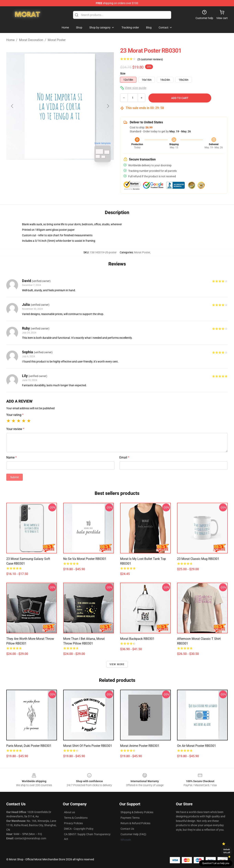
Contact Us (127, 829)
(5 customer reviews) (150, 59)
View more (117, 664)
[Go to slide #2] (70, 174)
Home (10, 40)
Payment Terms (130, 818)
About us (69, 812)
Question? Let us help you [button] (216, 863)
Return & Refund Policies (135, 823)
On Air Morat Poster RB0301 (197, 746)
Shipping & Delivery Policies (137, 812)
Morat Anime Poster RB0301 (140, 746)
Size (123, 73)
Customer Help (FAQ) (133, 834)
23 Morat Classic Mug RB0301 (198, 559)
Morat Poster (57, 40)
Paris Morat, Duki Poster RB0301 (29, 746)
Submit (15, 477)
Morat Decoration (31, 40)
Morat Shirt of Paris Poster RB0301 (88, 746)
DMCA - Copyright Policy (79, 829)
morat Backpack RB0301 (137, 639)
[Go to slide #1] (50, 174)
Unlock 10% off (227, 851)
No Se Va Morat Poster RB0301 (85, 559)
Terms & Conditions (76, 818)
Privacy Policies (73, 823)
